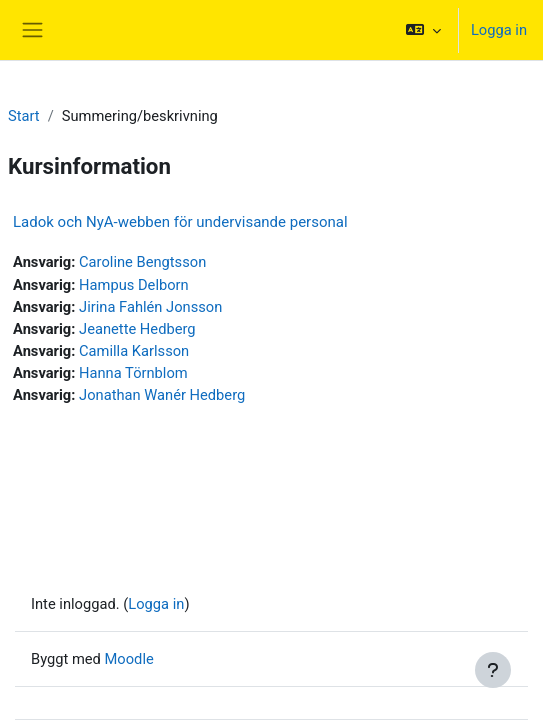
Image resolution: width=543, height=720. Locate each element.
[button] (423, 30)
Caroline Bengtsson (142, 262)
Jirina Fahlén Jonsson (150, 307)
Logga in (499, 30)
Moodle (129, 659)
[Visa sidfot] (493, 670)
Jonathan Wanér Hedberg (162, 395)
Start (24, 116)
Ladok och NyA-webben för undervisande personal (180, 222)
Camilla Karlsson (134, 351)
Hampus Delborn (134, 285)
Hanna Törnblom (133, 373)
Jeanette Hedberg (137, 329)
